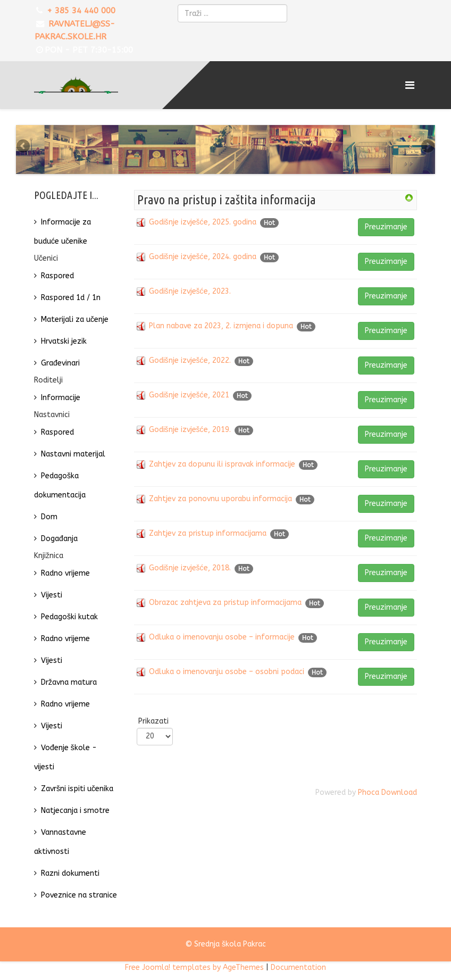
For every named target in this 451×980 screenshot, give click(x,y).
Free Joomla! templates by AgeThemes (194, 973)
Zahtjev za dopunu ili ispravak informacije (222, 470)
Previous (24, 150)
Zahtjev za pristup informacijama (208, 539)
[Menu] (411, 85)
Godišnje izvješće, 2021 (189, 401)
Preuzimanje (386, 233)
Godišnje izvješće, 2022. (190, 366)
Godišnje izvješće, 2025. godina (203, 228)
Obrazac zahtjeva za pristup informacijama (225, 608)
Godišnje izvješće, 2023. (190, 297)
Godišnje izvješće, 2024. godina (203, 263)
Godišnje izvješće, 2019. (190, 435)
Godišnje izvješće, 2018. (190, 574)
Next (427, 150)
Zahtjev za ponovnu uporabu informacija (220, 505)
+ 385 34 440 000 (81, 11)
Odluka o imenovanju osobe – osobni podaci (227, 678)
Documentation (298, 973)
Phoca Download (387, 798)
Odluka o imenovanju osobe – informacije (222, 643)
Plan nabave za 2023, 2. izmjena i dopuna (221, 332)
